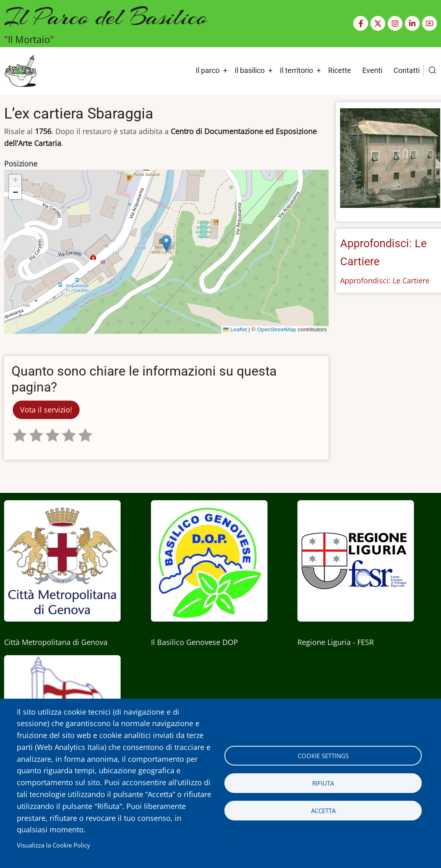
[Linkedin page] (412, 23)
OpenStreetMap (277, 329)
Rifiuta (323, 783)
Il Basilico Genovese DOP (194, 642)
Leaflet (235, 329)
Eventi (372, 70)
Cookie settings (323, 756)
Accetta (323, 811)
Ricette (340, 70)
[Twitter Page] (378, 23)
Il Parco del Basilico (106, 17)
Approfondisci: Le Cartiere (385, 280)
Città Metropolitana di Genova (56, 642)
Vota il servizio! (46, 410)
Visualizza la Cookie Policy (54, 845)
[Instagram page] (395, 23)
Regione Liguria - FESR (336, 642)
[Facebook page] (361, 23)
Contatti (407, 70)
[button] (166, 243)
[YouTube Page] (430, 23)
